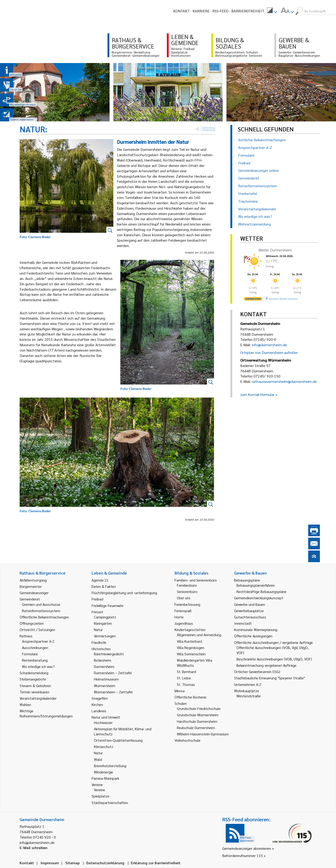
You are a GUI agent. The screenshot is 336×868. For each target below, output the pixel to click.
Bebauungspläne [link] (247, 580)
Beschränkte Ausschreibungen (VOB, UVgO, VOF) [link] (274, 659)
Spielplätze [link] (100, 796)
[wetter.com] (253, 300)
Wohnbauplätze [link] (247, 691)
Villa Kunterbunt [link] (190, 641)
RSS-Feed (220, 11)
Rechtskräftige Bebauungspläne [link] (261, 591)
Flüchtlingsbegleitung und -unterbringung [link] (124, 593)
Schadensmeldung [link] (34, 673)
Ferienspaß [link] (183, 611)
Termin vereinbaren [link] (34, 692)
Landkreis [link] (99, 711)
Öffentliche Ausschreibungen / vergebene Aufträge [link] (273, 642)
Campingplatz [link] (105, 617)
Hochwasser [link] (103, 722)
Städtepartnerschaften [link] (110, 803)
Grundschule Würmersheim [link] (198, 715)
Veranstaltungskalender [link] (38, 698)
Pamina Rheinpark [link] (105, 778)
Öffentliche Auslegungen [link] (253, 636)
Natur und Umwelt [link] (106, 717)
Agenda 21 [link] (100, 580)
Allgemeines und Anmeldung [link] (199, 635)
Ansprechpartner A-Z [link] (38, 641)
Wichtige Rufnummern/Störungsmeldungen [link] (46, 713)
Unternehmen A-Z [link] (248, 684)
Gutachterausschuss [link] (250, 617)
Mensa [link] (180, 691)
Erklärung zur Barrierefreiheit (156, 863)
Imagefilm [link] (100, 698)
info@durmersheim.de (269, 345)
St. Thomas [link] (186, 684)
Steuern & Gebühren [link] (35, 686)
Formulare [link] (30, 654)
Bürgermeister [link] (31, 586)
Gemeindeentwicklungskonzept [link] (259, 598)
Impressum (50, 863)
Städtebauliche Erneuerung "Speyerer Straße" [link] (270, 678)
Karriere (201, 11)
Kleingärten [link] (103, 623)
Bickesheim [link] (103, 660)
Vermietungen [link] (105, 636)
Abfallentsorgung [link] (33, 580)
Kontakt (181, 11)
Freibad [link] (97, 599)
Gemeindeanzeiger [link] (34, 593)
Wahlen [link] (25, 704)
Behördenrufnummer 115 (243, 856)
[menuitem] (272, 11)
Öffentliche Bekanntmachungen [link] (44, 617)
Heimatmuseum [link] (106, 679)
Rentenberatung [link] (35, 660)
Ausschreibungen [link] (35, 647)
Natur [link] (98, 630)
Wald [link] (98, 759)
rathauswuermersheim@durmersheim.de (284, 381)
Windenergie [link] (104, 772)
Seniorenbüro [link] (187, 591)
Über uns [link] (184, 598)
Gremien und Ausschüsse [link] (41, 604)
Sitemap (73, 863)
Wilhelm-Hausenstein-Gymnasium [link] (203, 734)
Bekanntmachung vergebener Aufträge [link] (266, 665)
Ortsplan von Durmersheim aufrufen (269, 352)
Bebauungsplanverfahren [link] (256, 585)
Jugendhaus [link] (184, 623)
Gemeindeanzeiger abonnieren (247, 848)
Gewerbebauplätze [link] (249, 611)
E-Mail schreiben (34, 848)
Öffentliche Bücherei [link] (190, 697)
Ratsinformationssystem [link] (41, 611)
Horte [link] (179, 617)
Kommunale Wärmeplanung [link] (256, 630)
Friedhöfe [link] (99, 642)
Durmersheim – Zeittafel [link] (113, 673)
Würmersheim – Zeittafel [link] (113, 692)
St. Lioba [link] (184, 678)
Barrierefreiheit (248, 11)
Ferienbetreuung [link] (187, 604)
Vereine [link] (100, 790)
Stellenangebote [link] (33, 679)
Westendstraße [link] (249, 696)
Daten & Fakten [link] (104, 586)
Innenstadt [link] (243, 623)
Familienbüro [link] (187, 585)
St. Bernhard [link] (186, 672)
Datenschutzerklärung (105, 863)
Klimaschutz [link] (104, 746)
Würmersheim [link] (105, 686)
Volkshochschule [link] (188, 740)
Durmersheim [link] (104, 666)
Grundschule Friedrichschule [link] (199, 708)
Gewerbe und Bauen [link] (250, 604)
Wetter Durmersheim (275, 250)
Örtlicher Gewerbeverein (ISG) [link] (257, 672)
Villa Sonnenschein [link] (191, 654)
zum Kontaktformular (257, 394)
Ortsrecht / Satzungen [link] (37, 630)
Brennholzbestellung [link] (110, 766)
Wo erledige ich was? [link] (38, 666)
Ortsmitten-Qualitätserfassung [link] (118, 740)
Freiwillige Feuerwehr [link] (108, 605)
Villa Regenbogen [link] (191, 647)
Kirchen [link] (97, 704)
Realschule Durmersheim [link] (196, 728)
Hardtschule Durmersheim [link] (197, 721)
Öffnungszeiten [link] (32, 623)
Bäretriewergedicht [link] (109, 654)
